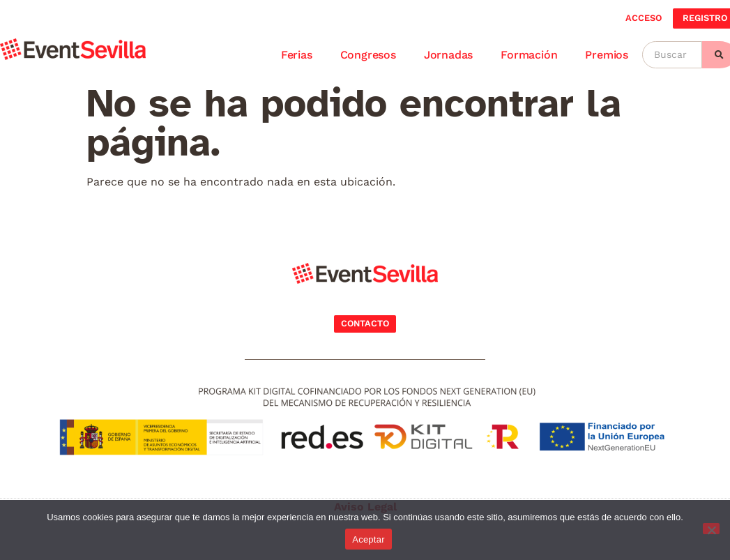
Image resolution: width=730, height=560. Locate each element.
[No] (711, 529)
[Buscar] (672, 55)
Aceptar (368, 539)
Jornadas (448, 55)
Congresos (368, 55)
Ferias (297, 55)
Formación (529, 55)
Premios (607, 55)
